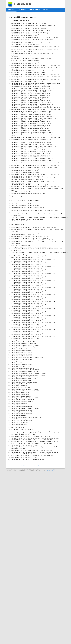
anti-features (22, 10)
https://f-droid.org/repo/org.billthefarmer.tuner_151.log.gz (27, 465)
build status (11, 10)
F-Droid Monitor (20, 4)
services (46, 10)
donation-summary (35, 10)
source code (51, 470)
